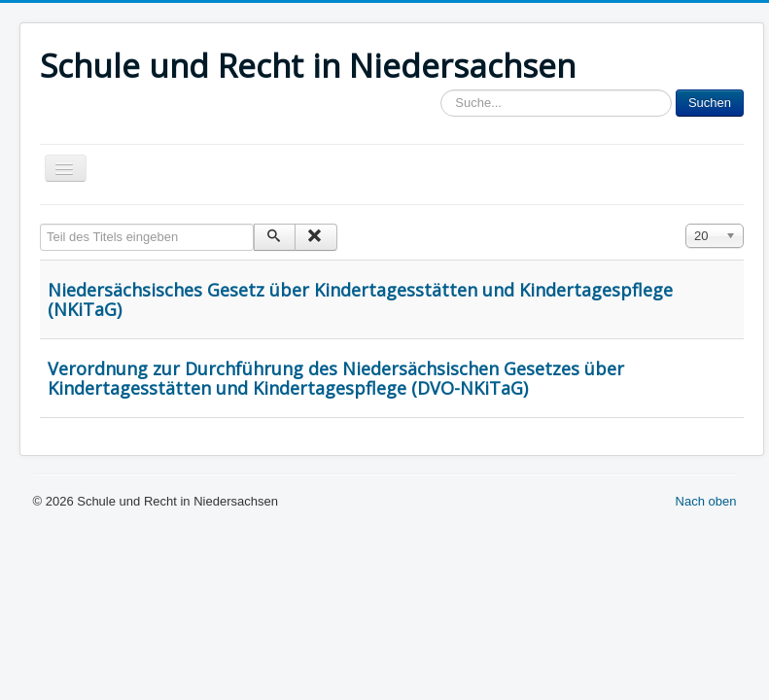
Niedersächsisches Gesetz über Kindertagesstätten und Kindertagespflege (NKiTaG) (360, 299)
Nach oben (706, 501)
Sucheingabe (441, 90)
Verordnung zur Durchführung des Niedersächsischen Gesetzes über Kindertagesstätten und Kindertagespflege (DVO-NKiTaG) (336, 378)
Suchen (710, 103)
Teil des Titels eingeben (40, 224)
